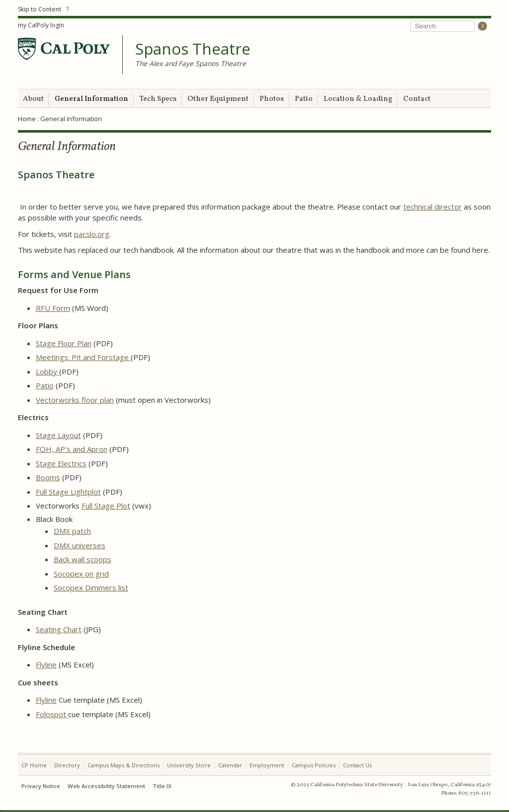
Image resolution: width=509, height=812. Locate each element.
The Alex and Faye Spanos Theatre (191, 63)
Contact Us (357, 765)
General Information (91, 99)
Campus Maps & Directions (124, 765)
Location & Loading (358, 99)
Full (87, 506)
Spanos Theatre (193, 49)
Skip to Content (40, 9)
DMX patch (72, 531)
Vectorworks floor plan (75, 400)
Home (27, 119)
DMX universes (80, 545)
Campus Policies (314, 765)
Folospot (52, 714)
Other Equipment (218, 99)
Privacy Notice (41, 786)
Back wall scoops (83, 559)
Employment (267, 765)
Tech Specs (158, 99)
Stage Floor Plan (64, 343)
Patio (304, 99)
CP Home (34, 765)
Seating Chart (59, 629)
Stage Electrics (61, 463)
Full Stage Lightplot (68, 492)
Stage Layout (58, 435)
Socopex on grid (81, 574)
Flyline (46, 664)
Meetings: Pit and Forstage (83, 357)
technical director (432, 207)
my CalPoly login (41, 25)
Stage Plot (111, 506)
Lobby (47, 371)
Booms (48, 477)
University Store (189, 765)
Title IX (162, 786)
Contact (417, 99)
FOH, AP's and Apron (72, 449)
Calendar (230, 765)
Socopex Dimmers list (91, 588)
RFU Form (53, 308)
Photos (272, 99)
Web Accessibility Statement (106, 786)
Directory (67, 765)
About (33, 99)
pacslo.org (92, 234)
